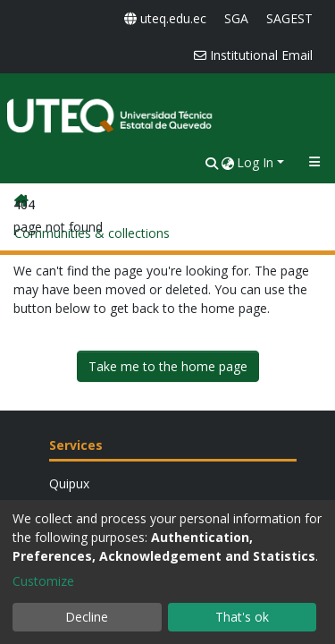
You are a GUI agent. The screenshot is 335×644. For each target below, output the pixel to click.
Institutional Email (253, 55)
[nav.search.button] (212, 162)
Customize (43, 581)
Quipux (69, 483)
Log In (255, 162)
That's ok (242, 617)
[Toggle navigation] (314, 162)
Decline (87, 617)
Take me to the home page (168, 366)
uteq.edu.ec (165, 18)
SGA (236, 18)
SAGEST (289, 18)
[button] (228, 162)
